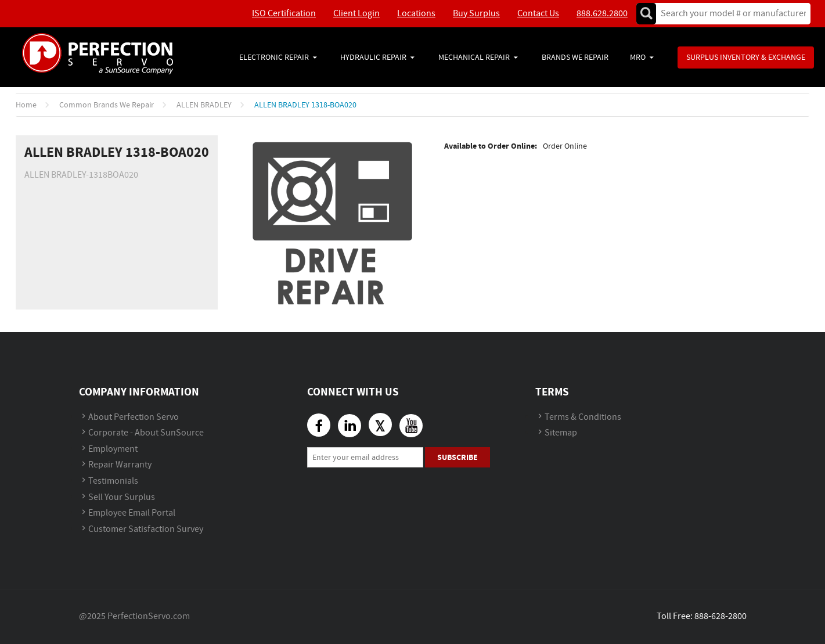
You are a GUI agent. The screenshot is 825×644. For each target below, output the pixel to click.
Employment (113, 449)
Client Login (356, 14)
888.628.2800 (602, 14)
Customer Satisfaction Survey (146, 529)
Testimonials (113, 481)
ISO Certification (284, 14)
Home (26, 105)
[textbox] (729, 14)
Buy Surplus (476, 14)
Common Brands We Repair (107, 105)
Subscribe (457, 457)
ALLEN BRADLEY (204, 105)
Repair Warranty (120, 465)
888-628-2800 (720, 616)
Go (646, 14)
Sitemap (561, 433)
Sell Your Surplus (122, 497)
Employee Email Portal (132, 513)
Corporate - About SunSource (146, 433)
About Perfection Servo (134, 417)
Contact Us (538, 14)
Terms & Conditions (583, 417)
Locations (416, 14)
